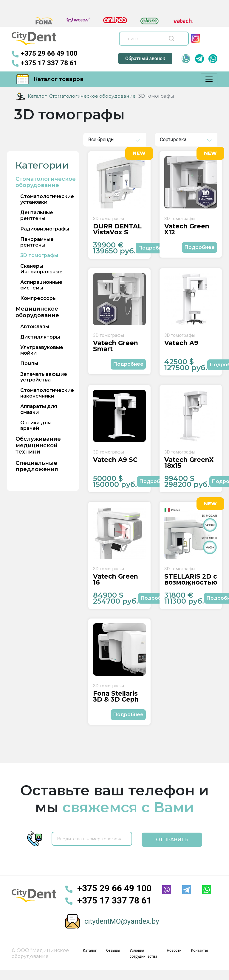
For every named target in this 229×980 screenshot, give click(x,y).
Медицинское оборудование (37, 312)
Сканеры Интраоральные (41, 269)
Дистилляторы (40, 337)
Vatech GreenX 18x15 (188, 468)
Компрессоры (38, 298)
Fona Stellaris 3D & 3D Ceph (115, 706)
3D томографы (39, 255)
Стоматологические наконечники (47, 393)
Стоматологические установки (47, 199)
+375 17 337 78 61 (46, 63)
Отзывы (119, 958)
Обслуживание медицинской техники (38, 445)
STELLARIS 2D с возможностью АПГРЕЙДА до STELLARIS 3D (190, 587)
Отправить (172, 848)
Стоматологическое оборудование (93, 96)
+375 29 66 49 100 (46, 54)
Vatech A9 (180, 347)
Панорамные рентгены (37, 242)
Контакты (200, 958)
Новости (176, 958)
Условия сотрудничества (148, 961)
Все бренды (101, 139)
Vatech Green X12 (186, 231)
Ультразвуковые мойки (42, 350)
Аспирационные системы (41, 285)
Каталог (37, 96)
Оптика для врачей (35, 425)
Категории (42, 165)
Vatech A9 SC (114, 466)
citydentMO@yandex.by (122, 929)
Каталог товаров (50, 79)
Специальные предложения (37, 466)
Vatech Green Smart (114, 350)
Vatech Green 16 (119, 585)
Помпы (29, 363)
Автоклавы (35, 326)
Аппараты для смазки (39, 409)
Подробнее (153, 250)
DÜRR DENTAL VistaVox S (117, 231)
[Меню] (209, 79)
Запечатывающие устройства (44, 377)
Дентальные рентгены (37, 215)
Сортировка (173, 139)
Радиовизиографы (45, 229)
